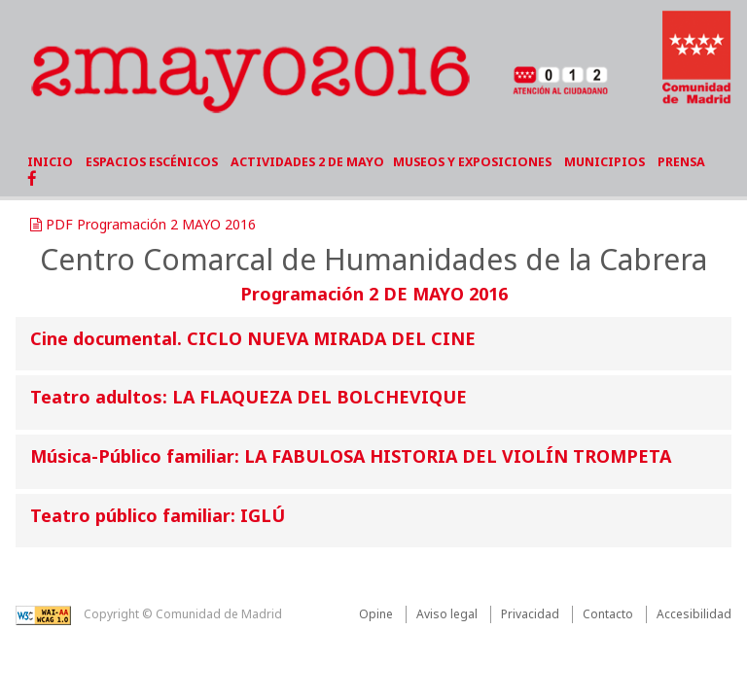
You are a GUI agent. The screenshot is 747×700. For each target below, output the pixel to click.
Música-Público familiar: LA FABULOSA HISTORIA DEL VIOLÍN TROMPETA (351, 456)
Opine (376, 614)
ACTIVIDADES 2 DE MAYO (307, 162)
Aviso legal (447, 614)
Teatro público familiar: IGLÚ (158, 515)
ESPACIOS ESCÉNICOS (152, 162)
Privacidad (530, 614)
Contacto (608, 614)
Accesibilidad (694, 614)
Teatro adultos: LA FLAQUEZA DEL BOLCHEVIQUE (249, 397)
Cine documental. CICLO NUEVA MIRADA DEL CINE (253, 338)
